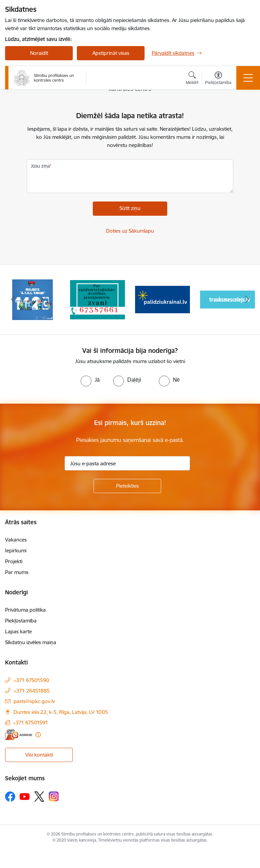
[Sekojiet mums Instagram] (54, 796)
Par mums (17, 572)
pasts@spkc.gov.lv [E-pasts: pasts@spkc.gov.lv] (34, 701)
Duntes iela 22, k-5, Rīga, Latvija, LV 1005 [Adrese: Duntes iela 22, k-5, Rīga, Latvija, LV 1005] (61, 712)
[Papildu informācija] (38, 735)
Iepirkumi (16, 551)
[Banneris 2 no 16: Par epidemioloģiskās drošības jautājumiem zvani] (97, 299)
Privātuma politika (25, 610)
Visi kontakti (39, 755)
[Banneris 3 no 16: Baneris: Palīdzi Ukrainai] (162, 299)
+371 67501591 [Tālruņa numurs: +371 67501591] (30, 723)
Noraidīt (39, 53)
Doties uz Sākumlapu (130, 231)
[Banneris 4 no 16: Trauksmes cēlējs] (227, 299)
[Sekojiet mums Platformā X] (39, 797)
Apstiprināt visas (111, 53)
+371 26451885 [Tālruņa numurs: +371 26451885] (32, 691)
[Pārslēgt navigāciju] (248, 78)
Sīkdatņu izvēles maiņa (31, 642)
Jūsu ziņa (40, 166)
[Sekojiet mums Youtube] (25, 796)
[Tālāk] (247, 300)
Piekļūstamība (21, 621)
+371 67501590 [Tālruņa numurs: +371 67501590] (31, 680)
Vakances (16, 540)
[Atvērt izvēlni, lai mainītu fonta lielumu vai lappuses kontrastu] (218, 79)
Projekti (14, 561)
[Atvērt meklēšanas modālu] (192, 79)
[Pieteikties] (127, 486)
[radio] (90, 380)
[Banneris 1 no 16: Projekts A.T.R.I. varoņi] (32, 299)
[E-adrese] (19, 735)
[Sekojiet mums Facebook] (10, 797)
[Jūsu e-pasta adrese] (127, 463)
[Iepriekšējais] (13, 300)
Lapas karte (18, 631)
